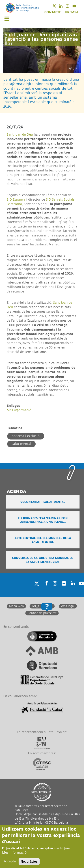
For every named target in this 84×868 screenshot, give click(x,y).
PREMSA (72, 12)
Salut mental (21, 444)
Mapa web (16, 606)
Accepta (10, 862)
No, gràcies (29, 862)
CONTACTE (53, 12)
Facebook (45, 589)
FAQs (35, 606)
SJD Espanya (16, 200)
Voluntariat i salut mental (43, 502)
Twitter (57, 6)
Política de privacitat (42, 613)
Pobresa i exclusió (26, 436)
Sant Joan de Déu (20, 135)
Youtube (77, 6)
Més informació (19, 410)
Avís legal (68, 606)
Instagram (70, 6)
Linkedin (64, 6)
